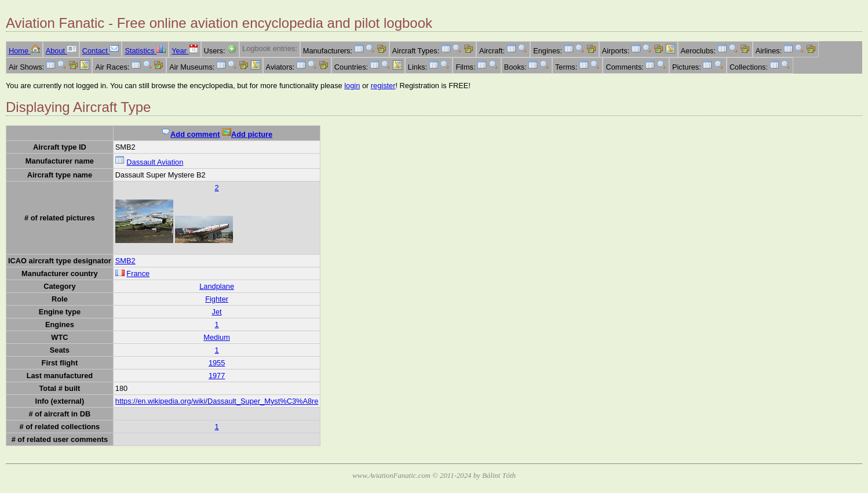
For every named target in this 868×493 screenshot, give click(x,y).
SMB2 (125, 261)
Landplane (217, 286)
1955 (217, 363)
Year (185, 51)
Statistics (145, 51)
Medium (217, 337)
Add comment (190, 134)
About (61, 51)
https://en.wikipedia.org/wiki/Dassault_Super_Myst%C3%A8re (217, 401)
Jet (217, 312)
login (352, 86)
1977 (217, 376)
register (383, 86)
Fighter (217, 299)
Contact (101, 51)
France (138, 273)
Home (24, 51)
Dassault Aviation (155, 162)
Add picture (247, 134)
